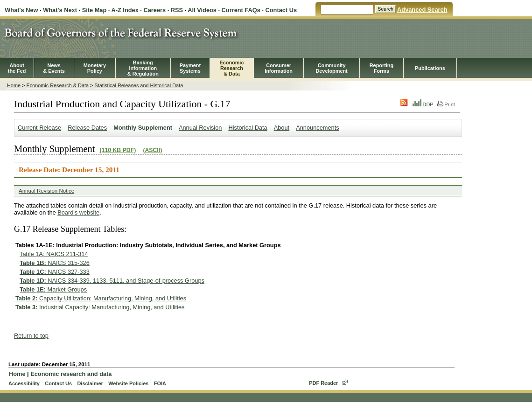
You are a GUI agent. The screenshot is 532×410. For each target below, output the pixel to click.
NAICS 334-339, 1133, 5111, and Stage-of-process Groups (112, 281)
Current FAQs (241, 10)
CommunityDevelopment (331, 68)
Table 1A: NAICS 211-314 (54, 254)
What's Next (60, 10)
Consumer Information (279, 68)
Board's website (78, 212)
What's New (21, 10)
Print (446, 104)
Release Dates (87, 128)
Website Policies (128, 383)
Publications (430, 68)
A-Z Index (125, 10)
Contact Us (281, 10)
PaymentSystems (190, 68)
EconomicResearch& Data (231, 68)
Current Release (39, 128)
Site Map (94, 10)
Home (14, 85)
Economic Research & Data (57, 85)
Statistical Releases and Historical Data (139, 85)
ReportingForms (381, 68)
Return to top (31, 336)
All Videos (202, 10)
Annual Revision (200, 128)
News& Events (54, 68)
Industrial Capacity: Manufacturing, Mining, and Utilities (100, 307)
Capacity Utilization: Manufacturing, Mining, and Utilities (101, 298)
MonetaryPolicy (95, 68)
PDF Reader (323, 383)
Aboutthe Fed (17, 68)
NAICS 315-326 (55, 263)
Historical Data (248, 128)
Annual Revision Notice (46, 191)
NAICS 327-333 (55, 272)
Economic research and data (71, 374)
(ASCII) (152, 150)
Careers (154, 10)
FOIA (160, 383)
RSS (177, 10)
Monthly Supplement (143, 128)
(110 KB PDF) (118, 150)
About (282, 128)
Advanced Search (422, 10)
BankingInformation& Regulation (143, 68)
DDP (423, 104)
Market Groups (53, 289)
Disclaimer (90, 383)
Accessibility (24, 383)
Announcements (317, 128)
